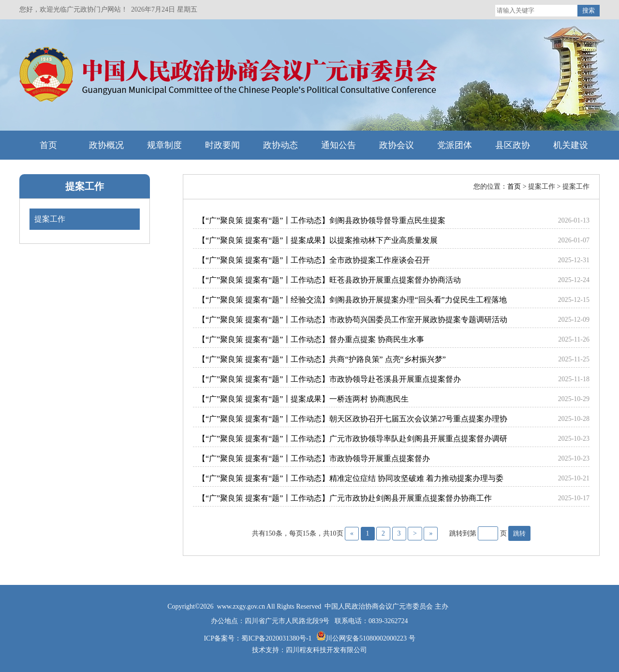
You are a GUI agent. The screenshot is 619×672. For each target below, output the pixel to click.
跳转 (519, 533)
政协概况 (106, 145)
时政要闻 (222, 145)
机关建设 (571, 145)
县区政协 (513, 145)
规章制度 (164, 145)
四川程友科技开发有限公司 (326, 650)
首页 (48, 145)
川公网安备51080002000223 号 (370, 638)
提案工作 (85, 186)
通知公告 (339, 145)
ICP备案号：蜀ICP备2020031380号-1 (258, 638)
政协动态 (280, 145)
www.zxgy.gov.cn (242, 606)
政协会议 (397, 145)
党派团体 (455, 145)
